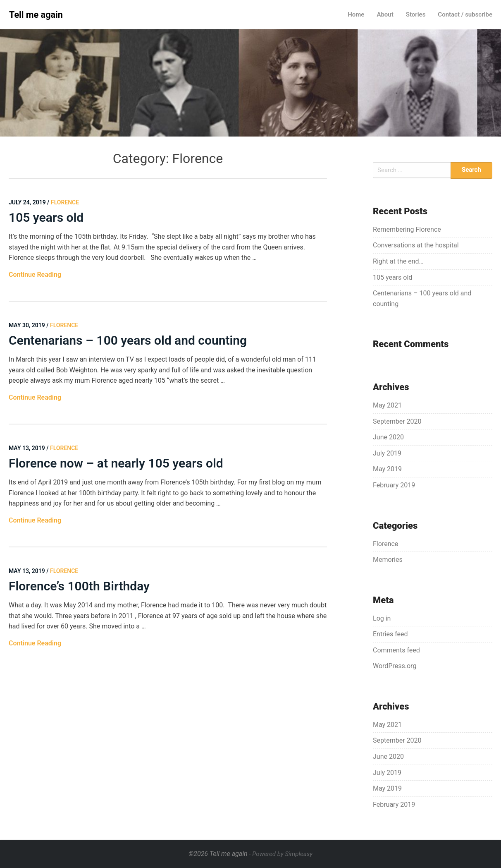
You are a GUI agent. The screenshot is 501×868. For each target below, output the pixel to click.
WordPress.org (395, 666)
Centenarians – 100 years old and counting (128, 340)
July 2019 (387, 453)
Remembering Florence (407, 229)
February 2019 (394, 485)
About (385, 14)
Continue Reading (35, 275)
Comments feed (396, 650)
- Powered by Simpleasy (281, 854)
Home (356, 14)
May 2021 (387, 405)
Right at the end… (398, 261)
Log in (382, 618)
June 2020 (388, 437)
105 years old (46, 217)
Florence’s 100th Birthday (81, 586)
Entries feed (390, 634)
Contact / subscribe (465, 14)
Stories (416, 14)
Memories (388, 560)
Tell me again (36, 15)
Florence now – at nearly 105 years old (116, 463)
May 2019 (387, 469)
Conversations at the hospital (416, 245)
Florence (385, 544)
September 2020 (397, 421)
